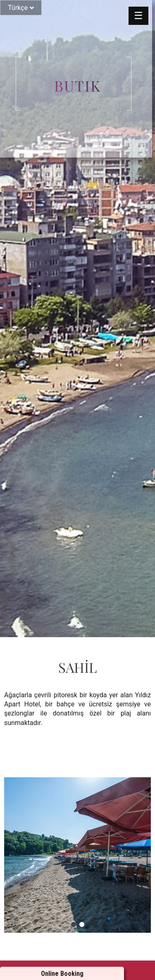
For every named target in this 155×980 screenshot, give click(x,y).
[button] (74, 924)
